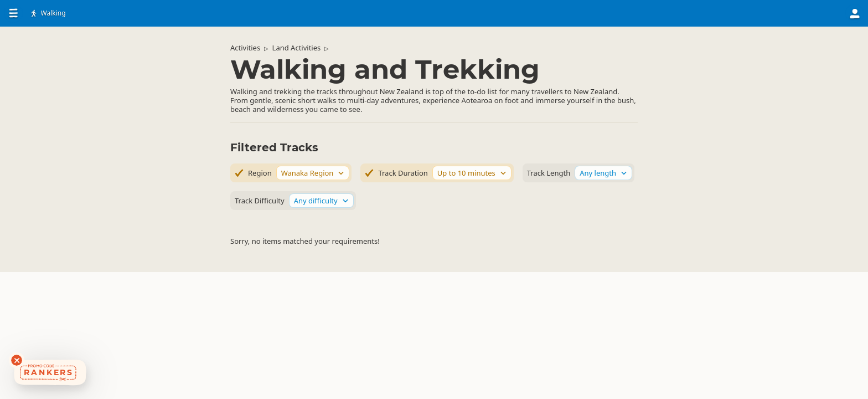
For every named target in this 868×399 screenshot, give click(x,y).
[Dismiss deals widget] (17, 360)
